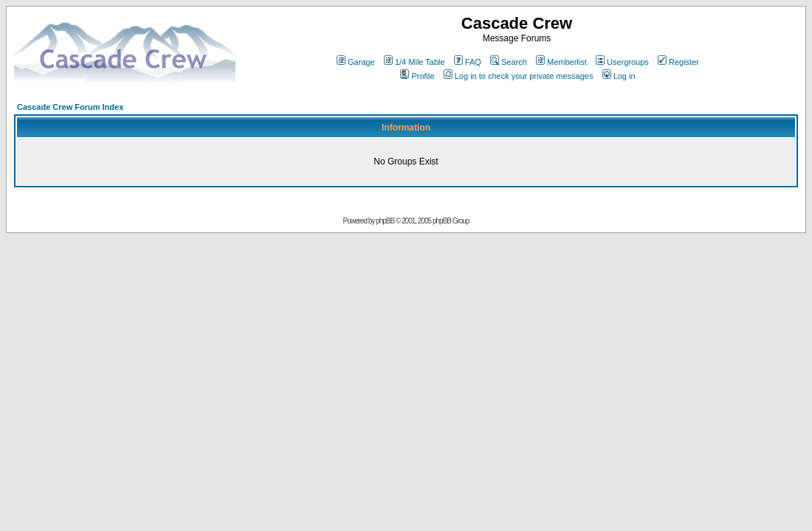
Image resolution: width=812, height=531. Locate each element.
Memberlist (561, 62)
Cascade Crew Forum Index (70, 107)
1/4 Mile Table (414, 62)
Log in (619, 76)
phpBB (385, 221)
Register (678, 62)
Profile (417, 76)
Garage (356, 62)
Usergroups (622, 62)
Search (509, 62)
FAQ (468, 62)
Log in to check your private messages (519, 76)
